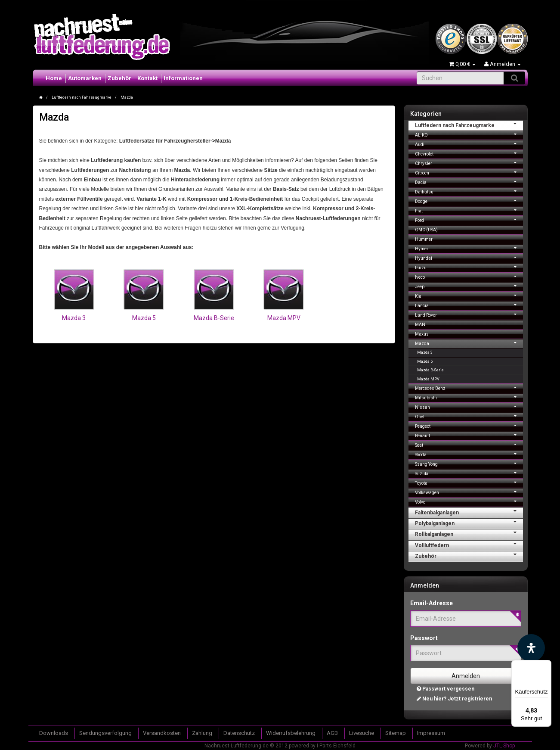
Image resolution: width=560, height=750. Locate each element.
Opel (469, 416)
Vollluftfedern (469, 545)
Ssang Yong (469, 463)
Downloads (54, 733)
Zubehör (119, 78)
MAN (420, 325)
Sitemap (396, 733)
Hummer (424, 239)
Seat (469, 444)
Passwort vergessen (446, 689)
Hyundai (469, 257)
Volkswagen (469, 492)
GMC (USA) (426, 230)
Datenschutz (239, 733)
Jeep (469, 286)
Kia (469, 295)
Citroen (469, 172)
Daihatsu (469, 191)
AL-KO (469, 134)
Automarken (85, 78)
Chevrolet (469, 153)
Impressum (431, 733)
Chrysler (469, 163)
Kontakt (147, 78)
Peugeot (469, 425)
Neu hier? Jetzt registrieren (454, 699)
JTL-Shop (504, 746)
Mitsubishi (469, 397)
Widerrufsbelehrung (291, 733)
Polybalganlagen (469, 523)
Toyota (469, 482)
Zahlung (202, 733)
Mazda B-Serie (214, 318)
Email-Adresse (432, 603)
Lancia (469, 305)
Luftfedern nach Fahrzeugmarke (469, 124)
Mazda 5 (144, 318)
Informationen (183, 78)
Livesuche (362, 733)
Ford (469, 219)
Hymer (469, 248)
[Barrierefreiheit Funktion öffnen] (531, 648)
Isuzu (469, 267)
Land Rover (469, 314)
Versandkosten (162, 733)
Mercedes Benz (469, 387)
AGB (332, 733)
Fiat (469, 210)
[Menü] (546, 665)
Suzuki (469, 473)
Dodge (469, 201)
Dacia (469, 182)
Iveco (469, 276)
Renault (469, 435)
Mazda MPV (284, 318)
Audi (469, 144)
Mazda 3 (74, 318)
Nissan (469, 406)
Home (54, 78)
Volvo (469, 501)
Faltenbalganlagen (469, 512)
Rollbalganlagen (469, 533)
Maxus (422, 334)
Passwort (424, 638)
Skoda (469, 454)
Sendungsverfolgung (105, 733)
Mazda (469, 343)
